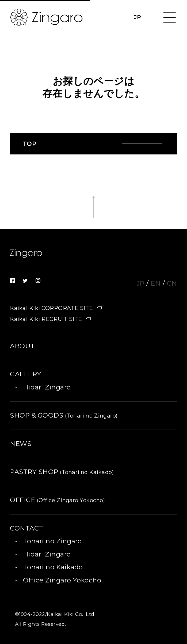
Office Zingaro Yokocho (62, 580)
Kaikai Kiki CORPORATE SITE (51, 308)
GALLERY (26, 374)
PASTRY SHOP (62, 472)
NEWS (21, 444)
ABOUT (22, 346)
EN (156, 283)
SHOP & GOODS (64, 415)
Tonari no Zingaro (52, 541)
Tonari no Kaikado (53, 567)
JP (140, 283)
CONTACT (26, 528)
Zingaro (26, 256)
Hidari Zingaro (47, 387)
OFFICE (57, 500)
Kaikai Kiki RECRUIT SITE (46, 319)
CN (172, 283)
